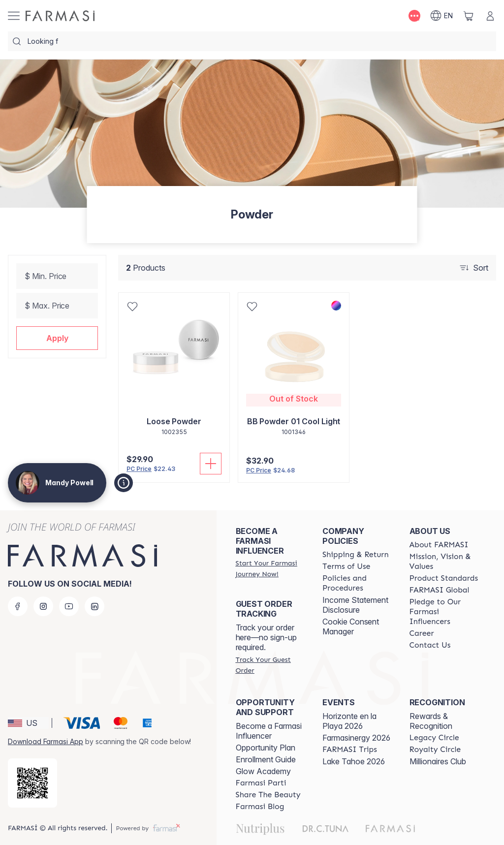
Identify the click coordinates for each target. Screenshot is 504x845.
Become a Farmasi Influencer (269, 731)
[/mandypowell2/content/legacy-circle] (434, 738)
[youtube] (69, 606)
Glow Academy (263, 771)
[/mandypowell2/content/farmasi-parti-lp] (261, 783)
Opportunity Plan (266, 748)
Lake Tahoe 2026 (354, 761)
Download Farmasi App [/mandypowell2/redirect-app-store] (46, 741)
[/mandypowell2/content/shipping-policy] (356, 555)
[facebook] (18, 606)
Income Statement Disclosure (355, 605)
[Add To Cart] (211, 464)
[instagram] (43, 606)
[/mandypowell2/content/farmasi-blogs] (260, 807)
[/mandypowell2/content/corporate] (440, 590)
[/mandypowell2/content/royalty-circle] (435, 750)
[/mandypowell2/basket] (469, 16)
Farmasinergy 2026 (356, 738)
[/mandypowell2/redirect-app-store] (32, 783)
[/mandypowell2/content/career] (422, 633)
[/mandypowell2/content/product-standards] (444, 578)
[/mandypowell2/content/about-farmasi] (439, 545)
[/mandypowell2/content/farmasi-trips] (350, 750)
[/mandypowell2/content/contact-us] (430, 645)
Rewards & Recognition (431, 721)
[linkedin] (94, 606)
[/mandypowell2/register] (270, 568)
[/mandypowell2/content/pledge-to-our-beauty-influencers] (444, 612)
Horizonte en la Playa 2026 (349, 721)
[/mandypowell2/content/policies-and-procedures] (357, 583)
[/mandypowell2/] (60, 16)
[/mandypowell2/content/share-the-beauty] (268, 795)
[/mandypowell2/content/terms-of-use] (346, 566)
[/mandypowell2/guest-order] (270, 665)
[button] (57, 338)
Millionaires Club (438, 761)
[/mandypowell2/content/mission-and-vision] (444, 562)
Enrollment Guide (266, 759)
